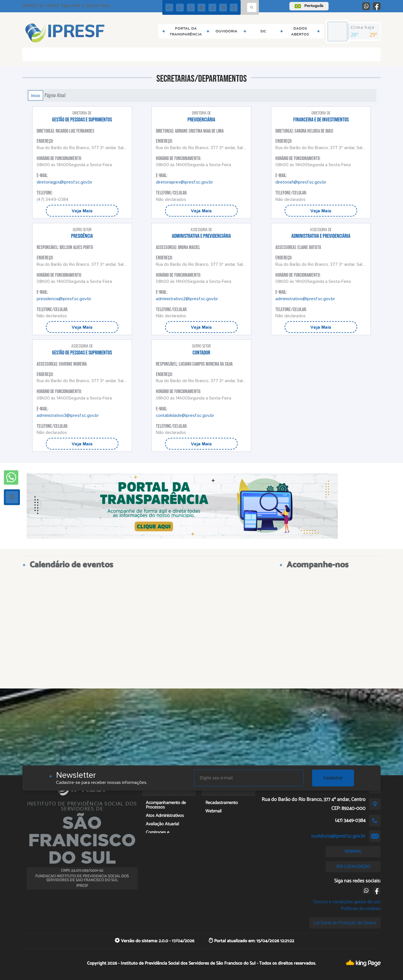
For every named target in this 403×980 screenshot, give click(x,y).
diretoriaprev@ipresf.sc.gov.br (184, 182)
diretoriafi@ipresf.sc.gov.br (301, 182)
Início (36, 95)
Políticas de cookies (361, 909)
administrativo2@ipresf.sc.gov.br (187, 299)
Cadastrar (333, 778)
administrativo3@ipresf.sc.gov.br (68, 415)
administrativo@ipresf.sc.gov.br (305, 299)
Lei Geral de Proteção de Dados (345, 923)
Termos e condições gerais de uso (347, 902)
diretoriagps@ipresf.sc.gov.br (65, 182)
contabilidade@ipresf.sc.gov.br (185, 415)
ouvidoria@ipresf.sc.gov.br (338, 836)
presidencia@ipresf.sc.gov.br (64, 299)
